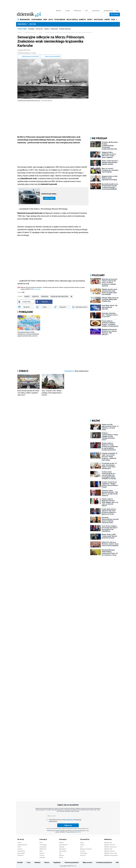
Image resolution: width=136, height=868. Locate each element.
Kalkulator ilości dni (109, 845)
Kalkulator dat (108, 843)
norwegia (45, 297)
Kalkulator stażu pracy (110, 847)
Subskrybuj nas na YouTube (28, 56)
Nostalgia (31, 29)
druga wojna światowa (59, 297)
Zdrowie (42, 853)
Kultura (61, 857)
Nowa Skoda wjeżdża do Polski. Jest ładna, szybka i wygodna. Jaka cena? (28, 393)
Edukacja (62, 847)
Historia (33, 24)
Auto (41, 843)
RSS (117, 862)
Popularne (69, 371)
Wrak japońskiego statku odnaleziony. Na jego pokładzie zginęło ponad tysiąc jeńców (28, 334)
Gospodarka (43, 847)
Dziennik (20, 33)
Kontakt (20, 862)
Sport (41, 851)
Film (60, 853)
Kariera (47, 862)
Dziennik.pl (43, 839)
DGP (86, 11)
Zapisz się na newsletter (51, 56)
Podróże (42, 855)
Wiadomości (22, 24)
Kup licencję (37, 289)
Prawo (82, 843)
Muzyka (61, 855)
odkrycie (35, 297)
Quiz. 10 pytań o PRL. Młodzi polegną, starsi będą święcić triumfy (52, 393)
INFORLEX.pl (78, 11)
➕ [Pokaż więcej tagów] (71, 297)
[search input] (99, 14)
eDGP (19, 847)
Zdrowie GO (39, 29)
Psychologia (84, 853)
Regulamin (57, 862)
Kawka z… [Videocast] (51, 29)
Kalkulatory (108, 839)
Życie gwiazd (63, 851)
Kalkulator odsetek (109, 851)
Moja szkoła (63, 849)
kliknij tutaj (78, 832)
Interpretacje (21, 853)
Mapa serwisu (87, 862)
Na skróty (21, 839)
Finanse (82, 845)
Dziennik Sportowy (65, 29)
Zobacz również (49, 198)
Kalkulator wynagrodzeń (111, 855)
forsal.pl (68, 11)
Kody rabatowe (63, 845)
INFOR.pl (59, 11)
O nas (29, 862)
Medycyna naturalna (86, 849)
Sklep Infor (20, 855)
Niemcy (27, 297)
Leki (81, 847)
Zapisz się (68, 825)
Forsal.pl (20, 849)
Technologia (43, 845)
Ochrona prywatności (72, 862)
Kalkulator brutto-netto (111, 853)
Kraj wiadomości (82, 371)
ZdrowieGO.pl (96, 11)
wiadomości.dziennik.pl (30, 33)
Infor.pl (19, 843)
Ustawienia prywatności (104, 862)
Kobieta (61, 843)
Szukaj (115, 14)
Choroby (83, 851)
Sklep (117, 11)
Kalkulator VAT (108, 849)
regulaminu (69, 820)
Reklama (37, 862)
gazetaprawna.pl (108, 11)
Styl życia (83, 855)
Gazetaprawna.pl (22, 845)
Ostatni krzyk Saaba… (49, 194)
